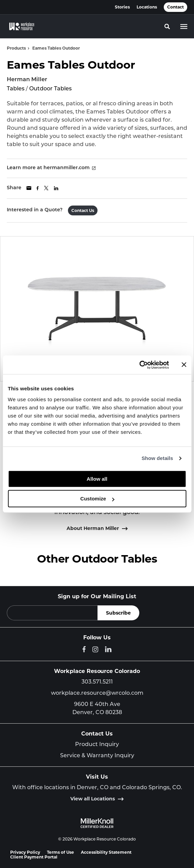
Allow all (97, 479)
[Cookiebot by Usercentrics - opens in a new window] (139, 365)
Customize (97, 499)
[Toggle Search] (167, 26)
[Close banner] (184, 365)
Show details (157, 458)
